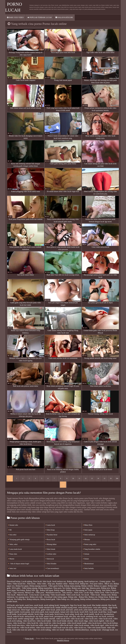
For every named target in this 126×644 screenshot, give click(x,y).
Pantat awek (99, 593)
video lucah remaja (82, 625)
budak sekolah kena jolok (28, 607)
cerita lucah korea (85, 607)
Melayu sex (30, 593)
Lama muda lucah (15, 549)
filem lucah (35, 610)
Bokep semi (106, 595)
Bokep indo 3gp (32, 590)
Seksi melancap (89, 535)
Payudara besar (52, 535)
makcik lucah (18, 616)
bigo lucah (87, 605)
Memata (87, 540)
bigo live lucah (76, 605)
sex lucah (102, 616)
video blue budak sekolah (45, 619)
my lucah (39, 616)
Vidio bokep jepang (29, 588)
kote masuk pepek (52, 612)
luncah (10, 616)
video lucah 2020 (63, 619)
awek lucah (39, 605)
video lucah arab (77, 619)
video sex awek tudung (42, 630)
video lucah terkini (28, 628)
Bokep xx (70, 590)
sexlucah (110, 616)
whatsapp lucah (108, 630)
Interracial (50, 559)
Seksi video (42, 584)
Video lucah (95, 595)
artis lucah (20, 605)
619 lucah (11, 605)
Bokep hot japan (22, 586)
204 (117, 478)
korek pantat (25, 612)
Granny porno (105, 581)
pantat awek (49, 616)
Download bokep (14, 581)
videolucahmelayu (82, 630)
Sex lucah (85, 595)
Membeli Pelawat (63, 640)
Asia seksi (12, 535)
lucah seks (79, 614)
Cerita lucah (34, 595)
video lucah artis (91, 619)
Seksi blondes (51, 564)
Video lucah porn (112, 593)
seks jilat (72, 616)
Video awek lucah (73, 595)
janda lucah (60, 610)
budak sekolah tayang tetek (66, 607)
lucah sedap (69, 614)
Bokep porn (105, 599)
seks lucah (81, 616)
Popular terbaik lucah (40, 17)
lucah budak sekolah (26, 614)
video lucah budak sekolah (62, 621)
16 (111, 478)
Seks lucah (47, 581)
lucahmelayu (109, 614)
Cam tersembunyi (52, 568)
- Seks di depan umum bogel (19, 564)
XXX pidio (16, 588)
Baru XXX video (15, 17)
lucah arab (93, 612)
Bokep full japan (47, 590)
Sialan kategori (64, 17)
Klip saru (51, 584)
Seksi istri (12, 568)
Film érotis (32, 584)
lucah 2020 (84, 612)
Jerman (86, 554)
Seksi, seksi (13, 544)
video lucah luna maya (16, 625)
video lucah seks (111, 625)
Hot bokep (21, 590)
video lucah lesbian (110, 623)
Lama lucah (50, 525)
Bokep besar (103, 597)
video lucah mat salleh (34, 625)
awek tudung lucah (51, 605)
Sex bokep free (20, 599)
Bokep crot (93, 597)
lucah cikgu (39, 614)
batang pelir (64, 605)
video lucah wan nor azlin (63, 628)
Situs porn (57, 588)
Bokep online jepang (75, 581)
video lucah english (96, 621)
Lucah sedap (45, 595)
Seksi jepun (88, 530)
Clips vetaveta (18, 593)
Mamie (11, 559)
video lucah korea (94, 623)
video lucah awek (105, 619)
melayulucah (30, 616)
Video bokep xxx (63, 599)
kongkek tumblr (13, 612)
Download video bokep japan (56, 597)
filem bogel (26, 610)
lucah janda (49, 614)
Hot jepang (75, 599)
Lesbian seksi (51, 554)
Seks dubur (106, 590)
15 (104, 478)
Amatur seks (13, 525)
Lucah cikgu (89, 593)
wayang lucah (95, 630)
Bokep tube (73, 597)
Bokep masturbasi (45, 588)
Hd (10, 530)
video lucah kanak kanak (77, 623)
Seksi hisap (50, 530)
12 (86, 478)
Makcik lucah (23, 595)
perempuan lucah (61, 616)
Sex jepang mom (22, 597)
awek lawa (29, 605)
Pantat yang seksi (90, 544)
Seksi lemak (51, 549)
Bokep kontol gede (48, 599)
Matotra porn (95, 588)
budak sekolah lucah (47, 607)
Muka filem (88, 525)
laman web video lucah (70, 612)
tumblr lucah (12, 619)
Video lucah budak (58, 595)
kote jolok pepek (38, 612)
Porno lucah (30, 639)
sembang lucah (92, 616)
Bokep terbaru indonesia (90, 599)
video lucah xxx (80, 628)
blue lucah (112, 605)
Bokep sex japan (100, 586)
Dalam (86, 559)
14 (98, 478)
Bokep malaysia (33, 599)
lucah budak (12, 614)
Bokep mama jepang (72, 586)
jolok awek (78, 610)
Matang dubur (51, 544)
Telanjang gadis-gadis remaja (19, 540)
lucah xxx (99, 614)
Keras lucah (50, 540)
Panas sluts (13, 554)
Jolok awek (78, 593)
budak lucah (12, 607)
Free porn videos (97, 584)
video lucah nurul (66, 625)
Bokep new (106, 588)
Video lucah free (19, 584)
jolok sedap (107, 610)
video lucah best (29, 621)
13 (92, 478)
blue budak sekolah (100, 605)
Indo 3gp (85, 588)
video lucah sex (13, 628)
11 (79, 478)
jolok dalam (88, 610)
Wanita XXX (74, 584)
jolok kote (98, 610)
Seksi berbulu (88, 568)
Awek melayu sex (59, 581)
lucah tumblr (89, 614)
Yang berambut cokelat (92, 549)
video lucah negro (51, 625)
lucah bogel (112, 612)
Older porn (40, 593)
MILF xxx (109, 584)
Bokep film (83, 597)
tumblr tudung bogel (26, 619)
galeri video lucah (48, 610)
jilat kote (69, 610)
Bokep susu (76, 588)
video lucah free (19, 623)
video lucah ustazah (44, 628)
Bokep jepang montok (38, 586)
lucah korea (59, 614)
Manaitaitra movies (54, 593)
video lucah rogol (97, 625)
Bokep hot (85, 584)
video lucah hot (45, 623)
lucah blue (102, 612)
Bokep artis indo (36, 597)
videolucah (69, 630)
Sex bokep (67, 588)
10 (73, 478)
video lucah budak (44, 621)
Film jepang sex (81, 590)
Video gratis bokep (56, 586)
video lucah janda (59, 623)
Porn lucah (37, 581)
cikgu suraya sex (13, 610)
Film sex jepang (95, 590)
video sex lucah (58, 630)
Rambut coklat (62, 584)
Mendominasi (88, 564)
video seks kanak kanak (97, 628)
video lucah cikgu (81, 621)
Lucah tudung (27, 581)
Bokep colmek (87, 586)
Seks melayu (68, 593)
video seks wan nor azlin (22, 630)
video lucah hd (32, 623)
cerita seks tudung (100, 607)
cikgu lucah (113, 607)
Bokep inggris (60, 590)
